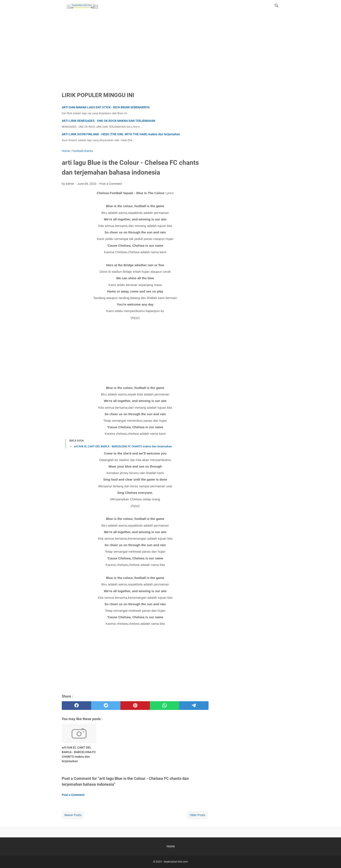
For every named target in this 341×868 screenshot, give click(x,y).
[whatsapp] (165, 706)
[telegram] (194, 706)
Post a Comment (111, 184)
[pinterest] (135, 706)
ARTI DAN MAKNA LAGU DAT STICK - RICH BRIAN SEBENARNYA (106, 107)
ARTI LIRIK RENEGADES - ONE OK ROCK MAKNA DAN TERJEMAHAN (109, 121)
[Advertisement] (170, 48)
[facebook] (76, 706)
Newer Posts (73, 815)
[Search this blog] (277, 6)
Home (171, 846)
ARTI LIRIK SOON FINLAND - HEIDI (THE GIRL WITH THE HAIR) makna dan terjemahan (121, 134)
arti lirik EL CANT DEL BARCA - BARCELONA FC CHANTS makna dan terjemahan (123, 446)
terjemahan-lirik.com (176, 862)
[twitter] (106, 706)
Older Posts (197, 815)
